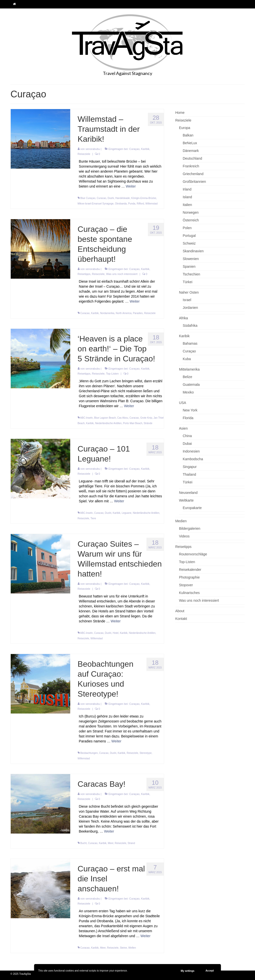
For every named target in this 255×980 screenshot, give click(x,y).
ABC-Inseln (87, 418)
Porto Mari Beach (133, 423)
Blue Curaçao (88, 198)
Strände (148, 423)
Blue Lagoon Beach (105, 418)
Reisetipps (84, 274)
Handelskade (123, 198)
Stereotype (145, 753)
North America (124, 313)
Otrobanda (121, 204)
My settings (188, 971)
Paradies (138, 313)
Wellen (132, 948)
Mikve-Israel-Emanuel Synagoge (96, 204)
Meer (111, 843)
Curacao (102, 198)
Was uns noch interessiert (122, 274)
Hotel (115, 633)
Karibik (145, 149)
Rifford (140, 204)
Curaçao (134, 149)
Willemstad (152, 204)
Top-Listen (112, 374)
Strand (131, 843)
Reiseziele (84, 154)
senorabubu (93, 149)
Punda (132, 204)
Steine (123, 948)
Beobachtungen (89, 753)
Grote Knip (146, 418)
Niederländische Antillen (108, 423)
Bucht (83, 843)
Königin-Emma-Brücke (144, 198)
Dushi (111, 198)
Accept (210, 971)
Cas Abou (123, 418)
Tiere (93, 518)
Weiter (131, 186)
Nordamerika (107, 313)
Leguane (127, 513)
